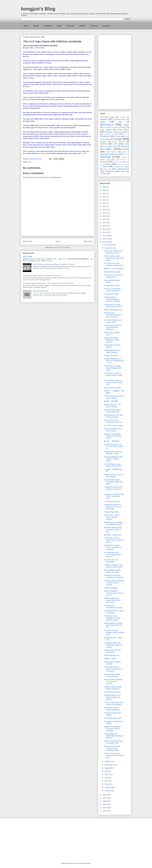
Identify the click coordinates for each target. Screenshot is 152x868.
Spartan (120, 164)
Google (36, 26)
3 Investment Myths (111, 294)
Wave (106, 169)
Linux (106, 146)
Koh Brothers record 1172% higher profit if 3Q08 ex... (113, 555)
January (108, 791)
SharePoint (116, 162)
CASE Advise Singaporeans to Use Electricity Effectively (42, 276)
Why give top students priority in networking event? (113, 436)
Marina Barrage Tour (112, 655)
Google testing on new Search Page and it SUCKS (112, 697)
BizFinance (107, 125)
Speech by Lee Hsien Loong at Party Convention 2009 (112, 748)
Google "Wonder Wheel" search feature (113, 430)
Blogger (126, 125)
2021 (105, 203)
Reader (102, 160)
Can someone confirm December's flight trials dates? (113, 482)
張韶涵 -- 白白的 (110, 659)
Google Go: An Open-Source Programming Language (113, 547)
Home (26, 26)
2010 (105, 239)
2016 (105, 219)
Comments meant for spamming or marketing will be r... (114, 540)
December (109, 245)
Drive (116, 134)
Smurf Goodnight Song (40, 291)
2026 (105, 187)
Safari (113, 160)
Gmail (105, 139)
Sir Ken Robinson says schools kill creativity (113, 465)
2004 (105, 808)
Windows (110, 171)
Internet (103, 144)
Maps (114, 146)
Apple (59, 26)
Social (108, 164)
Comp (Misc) (123, 129)
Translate (117, 167)
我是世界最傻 (27, 257)
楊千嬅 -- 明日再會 (111, 401)
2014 (105, 226)
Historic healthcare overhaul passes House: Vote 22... (114, 593)
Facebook (48, 26)
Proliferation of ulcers (112, 285)
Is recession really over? (113, 718)
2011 (105, 236)
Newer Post (28, 241)
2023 (105, 197)
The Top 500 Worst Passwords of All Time (113, 421)
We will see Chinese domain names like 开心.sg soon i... (113, 669)
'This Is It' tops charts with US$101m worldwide (114, 703)
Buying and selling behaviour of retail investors (112, 340)
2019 (105, 210)
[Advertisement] (115, 72)
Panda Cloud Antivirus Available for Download (114, 576)
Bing (120, 122)
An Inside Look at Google (113, 425)
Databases (107, 26)
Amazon (112, 117)
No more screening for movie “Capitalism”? (112, 290)
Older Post (88, 241)
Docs (127, 132)
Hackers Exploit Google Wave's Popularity (113, 688)
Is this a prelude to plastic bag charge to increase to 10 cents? (54, 264)
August (107, 768)
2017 (105, 216)
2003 (105, 811)
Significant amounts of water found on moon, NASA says (113, 507)
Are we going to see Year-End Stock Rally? (114, 416)
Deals (119, 132)
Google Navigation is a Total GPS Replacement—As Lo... (114, 361)
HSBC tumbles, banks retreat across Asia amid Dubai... (114, 258)
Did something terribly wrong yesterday (112, 675)
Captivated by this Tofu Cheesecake (113, 651)
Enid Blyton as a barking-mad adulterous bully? (113, 523)
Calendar (113, 127)
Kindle (127, 144)
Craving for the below (112, 501)
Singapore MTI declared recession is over (113, 453)
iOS (116, 144)
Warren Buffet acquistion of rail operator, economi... (113, 682)
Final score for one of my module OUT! (113, 276)
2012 (105, 232)
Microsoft (70, 26)
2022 (105, 200)
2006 (105, 801)
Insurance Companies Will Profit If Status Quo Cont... (114, 496)
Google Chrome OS (111, 355)
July (106, 771)
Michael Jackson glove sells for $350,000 (113, 411)
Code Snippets (106, 130)
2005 (105, 804)
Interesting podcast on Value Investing (112, 351)
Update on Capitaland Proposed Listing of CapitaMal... (112, 729)
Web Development (121, 169)
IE (124, 142)
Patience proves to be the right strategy (114, 476)
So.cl (101, 164)
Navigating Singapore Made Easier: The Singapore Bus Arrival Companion (48, 283)
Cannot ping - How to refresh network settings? (112, 517)
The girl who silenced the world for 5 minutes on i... (113, 489)
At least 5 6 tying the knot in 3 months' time (113, 742)
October (108, 761)
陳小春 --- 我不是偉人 (112, 441)
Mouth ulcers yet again (113, 388)
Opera (124, 152)
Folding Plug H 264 (111, 512)
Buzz (105, 127)
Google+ (103, 142)
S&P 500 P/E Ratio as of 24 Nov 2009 (113, 321)
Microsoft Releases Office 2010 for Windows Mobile (114, 459)
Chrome (123, 127)
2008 (105, 795)
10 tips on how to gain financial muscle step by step (114, 755)
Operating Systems (109, 154)
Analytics (123, 117)
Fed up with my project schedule (113, 663)
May (106, 778)
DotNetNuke (107, 134)
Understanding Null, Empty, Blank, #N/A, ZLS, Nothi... (112, 600)
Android (103, 119)
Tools (105, 167)
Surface (127, 164)
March (107, 784)
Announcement (119, 119)
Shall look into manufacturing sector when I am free (113, 315)
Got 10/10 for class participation (111, 561)
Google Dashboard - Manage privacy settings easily (114, 632)
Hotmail (115, 142)
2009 (105, 242)
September (109, 765)
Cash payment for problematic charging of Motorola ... (114, 736)
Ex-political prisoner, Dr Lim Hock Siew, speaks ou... (114, 446)
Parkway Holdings (111, 588)
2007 (105, 798)
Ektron (125, 134)
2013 (105, 229)
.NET (102, 117)
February (108, 787)
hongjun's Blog (38, 9)
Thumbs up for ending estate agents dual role (113, 305)
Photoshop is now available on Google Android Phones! (112, 618)
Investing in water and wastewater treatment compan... (113, 645)
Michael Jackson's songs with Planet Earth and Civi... (113, 625)
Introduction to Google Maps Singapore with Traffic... (113, 368)
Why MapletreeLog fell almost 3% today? (112, 571)
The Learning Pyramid (112, 692)
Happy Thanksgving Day (113, 310)
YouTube (103, 174)
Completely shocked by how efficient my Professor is (113, 327)
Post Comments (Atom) (62, 247)
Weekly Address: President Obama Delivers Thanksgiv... (113, 299)
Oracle (125, 154)
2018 (105, 213)
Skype (124, 162)
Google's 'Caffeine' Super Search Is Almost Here (113, 566)
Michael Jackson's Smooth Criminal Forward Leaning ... (114, 583)
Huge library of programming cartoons (113, 607)
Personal (105, 157)
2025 (105, 190)
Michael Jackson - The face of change (112, 406)
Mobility (82, 26)
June (107, 774)
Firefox (118, 136)
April (106, 781)
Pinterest (124, 157)
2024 (105, 193)
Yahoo (123, 171)
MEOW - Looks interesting (114, 269)
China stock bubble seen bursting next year (113, 252)
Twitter (127, 167)
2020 (105, 206)
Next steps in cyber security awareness (112, 709)
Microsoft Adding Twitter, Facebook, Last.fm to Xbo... (113, 530)
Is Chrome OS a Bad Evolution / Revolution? (114, 264)
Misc (30, 162)
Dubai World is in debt (112, 272)
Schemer (123, 160)
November (109, 248)
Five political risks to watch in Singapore (114, 612)
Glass (127, 136)
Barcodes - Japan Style (113, 535)
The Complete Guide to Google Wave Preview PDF (113, 382)
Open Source (111, 152)
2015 (105, 223)
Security (94, 26)
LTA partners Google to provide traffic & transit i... (113, 375)
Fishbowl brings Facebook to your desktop (114, 397)
